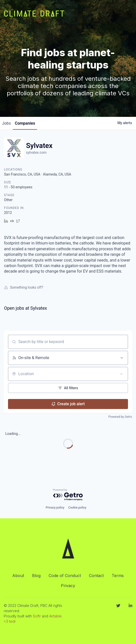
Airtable (55, 616)
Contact (96, 576)
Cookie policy (77, 508)
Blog (36, 576)
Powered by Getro (120, 417)
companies (25, 123)
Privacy (68, 586)
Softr (37, 616)
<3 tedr (10, 621)
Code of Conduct (65, 576)
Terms (118, 576)
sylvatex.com (36, 152)
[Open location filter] (121, 374)
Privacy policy (55, 508)
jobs (6, 123)
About (18, 576)
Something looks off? (24, 287)
